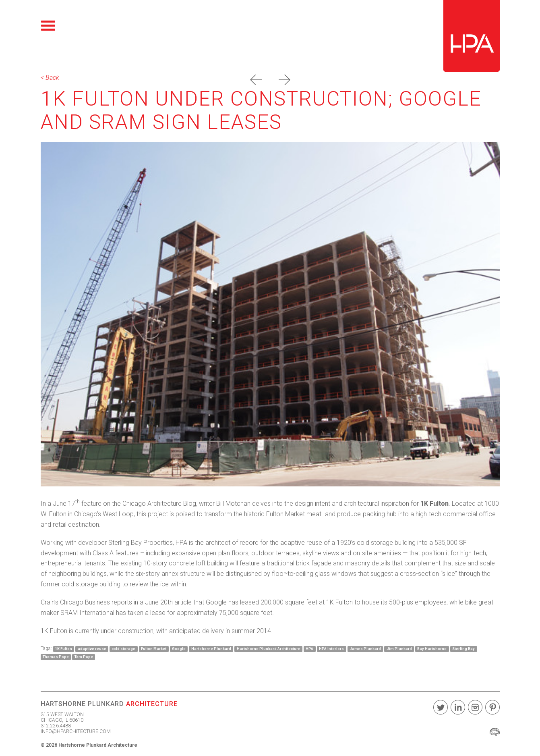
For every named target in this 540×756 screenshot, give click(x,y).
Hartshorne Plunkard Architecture (269, 649)
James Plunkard (365, 649)
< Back (50, 78)
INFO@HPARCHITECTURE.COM (76, 731)
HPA (309, 649)
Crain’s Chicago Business (75, 602)
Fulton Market (154, 649)
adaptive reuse (92, 649)
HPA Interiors (331, 649)
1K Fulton (64, 649)
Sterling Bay (463, 649)
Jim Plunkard (399, 649)
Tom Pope (84, 657)
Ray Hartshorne (432, 649)
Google (179, 649)
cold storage (123, 649)
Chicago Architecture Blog (159, 504)
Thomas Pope (56, 657)
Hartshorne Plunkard (211, 649)
